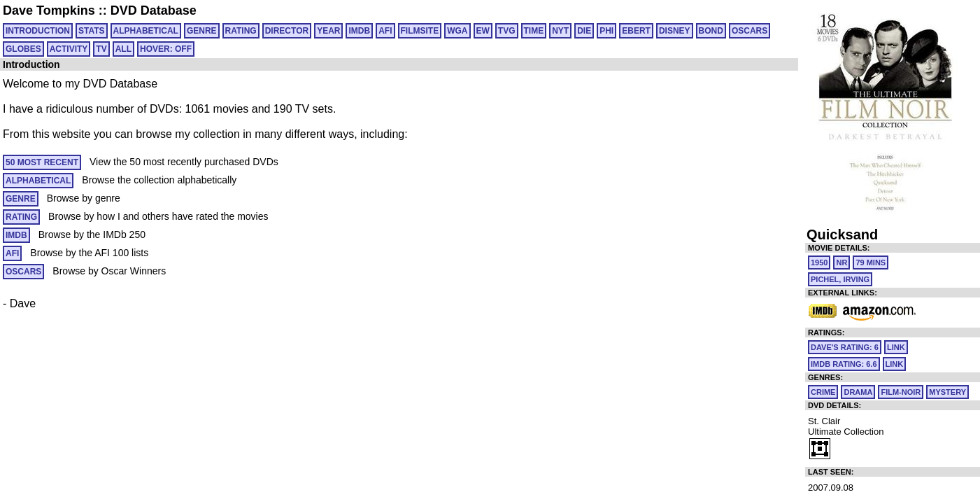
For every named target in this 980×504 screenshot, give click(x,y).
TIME (534, 31)
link (896, 347)
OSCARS (750, 31)
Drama (858, 392)
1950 (819, 262)
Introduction (38, 31)
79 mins (871, 262)
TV (101, 49)
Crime (823, 392)
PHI (606, 31)
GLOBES (23, 49)
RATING (241, 31)
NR (841, 262)
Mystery (947, 392)
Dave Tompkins (49, 10)
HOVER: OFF (166, 49)
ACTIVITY (69, 49)
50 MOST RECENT (42, 162)
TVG (507, 31)
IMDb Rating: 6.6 (844, 364)
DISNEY (675, 31)
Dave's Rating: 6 (845, 347)
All (123, 49)
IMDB (359, 31)
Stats (92, 31)
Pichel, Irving (840, 279)
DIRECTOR (287, 31)
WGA (457, 31)
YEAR (328, 31)
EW (483, 31)
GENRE (202, 31)
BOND (711, 31)
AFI (385, 31)
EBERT (636, 31)
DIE (584, 31)
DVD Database (154, 10)
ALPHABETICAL (146, 31)
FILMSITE (420, 31)
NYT (560, 31)
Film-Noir (901, 392)
